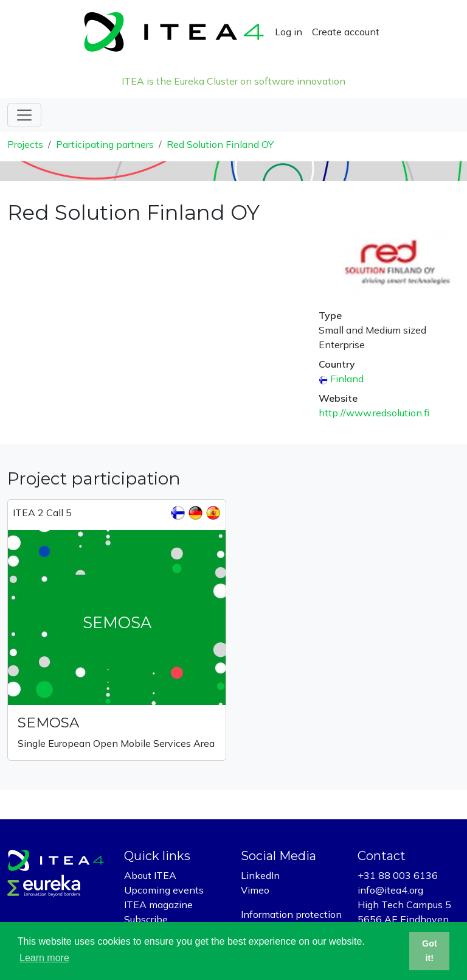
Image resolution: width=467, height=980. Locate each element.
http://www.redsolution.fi (374, 413)
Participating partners (105, 144)
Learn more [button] (44, 958)
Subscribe (146, 919)
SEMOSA (48, 723)
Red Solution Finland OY (220, 144)
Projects (25, 144)
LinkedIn (260, 875)
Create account (346, 32)
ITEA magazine (158, 905)
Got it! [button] (430, 951)
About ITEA (150, 875)
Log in (289, 32)
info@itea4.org (390, 890)
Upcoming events (164, 890)
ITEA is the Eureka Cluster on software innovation (233, 81)
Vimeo (255, 890)
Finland (347, 379)
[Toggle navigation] (24, 115)
